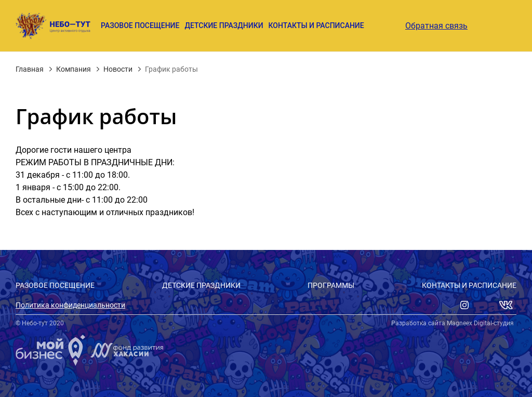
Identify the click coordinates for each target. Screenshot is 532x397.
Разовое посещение (140, 25)
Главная (30, 69)
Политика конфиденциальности (70, 305)
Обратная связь (436, 26)
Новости (118, 69)
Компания (74, 69)
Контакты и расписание (316, 25)
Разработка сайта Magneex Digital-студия (453, 323)
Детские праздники (224, 25)
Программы (331, 285)
